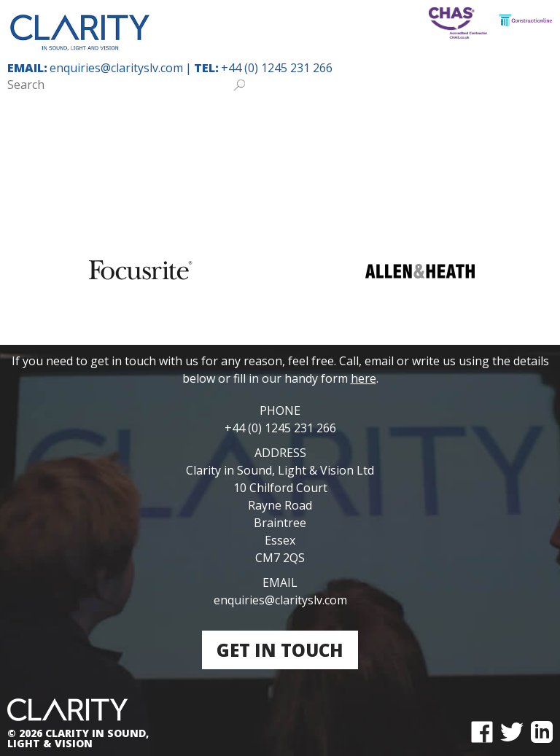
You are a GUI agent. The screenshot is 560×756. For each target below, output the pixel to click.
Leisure (88, 162)
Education (109, 121)
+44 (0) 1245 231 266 (277, 68)
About (401, 162)
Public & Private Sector (203, 162)
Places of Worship (322, 121)
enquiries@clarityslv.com (116, 68)
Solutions (330, 162)
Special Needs (204, 121)
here (363, 378)
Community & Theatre (468, 121)
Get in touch (280, 650)
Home (40, 121)
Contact (467, 162)
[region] (280, 271)
